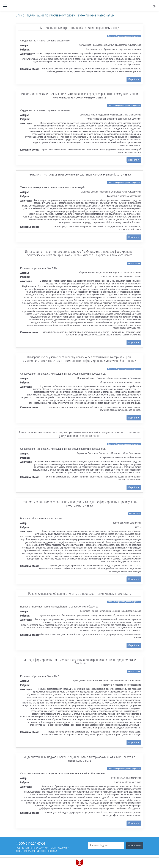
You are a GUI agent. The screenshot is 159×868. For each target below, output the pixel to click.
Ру (154, 5)
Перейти (134, 79)
